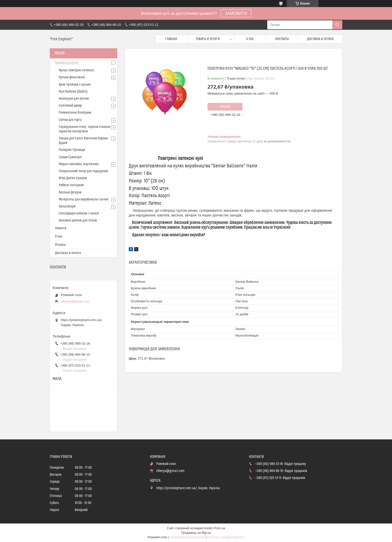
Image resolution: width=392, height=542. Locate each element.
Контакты (282, 39)
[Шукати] (337, 25)
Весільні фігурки (70, 192)
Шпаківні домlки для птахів (78, 220)
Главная (171, 39)
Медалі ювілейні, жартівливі (79, 164)
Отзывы (60, 245)
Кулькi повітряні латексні (76, 70)
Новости (61, 228)
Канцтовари (67, 206)
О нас (250, 39)
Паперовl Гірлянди (72, 150)
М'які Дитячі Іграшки (73, 178)
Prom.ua (219, 528)
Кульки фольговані (72, 77)
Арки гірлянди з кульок (75, 85)
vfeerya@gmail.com (75, 301)
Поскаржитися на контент (187, 537)
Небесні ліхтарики (71, 185)
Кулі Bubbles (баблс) (73, 92)
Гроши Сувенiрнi (70, 157)
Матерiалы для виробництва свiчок (83, 199)
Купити (225, 107)
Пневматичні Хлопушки (75, 113)
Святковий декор (70, 106)
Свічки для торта (70, 120)
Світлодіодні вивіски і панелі (79, 213)
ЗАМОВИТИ (236, 13)
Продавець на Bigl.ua (196, 533)
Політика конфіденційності (226, 537)
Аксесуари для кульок (74, 99)
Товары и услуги (208, 39)
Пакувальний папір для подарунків (83, 171)
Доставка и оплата (320, 39)
